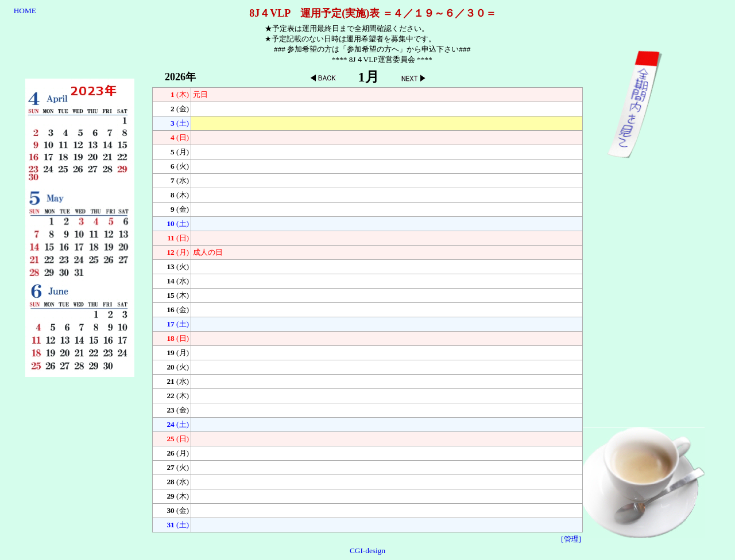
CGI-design (367, 551)
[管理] (571, 539)
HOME (25, 11)
